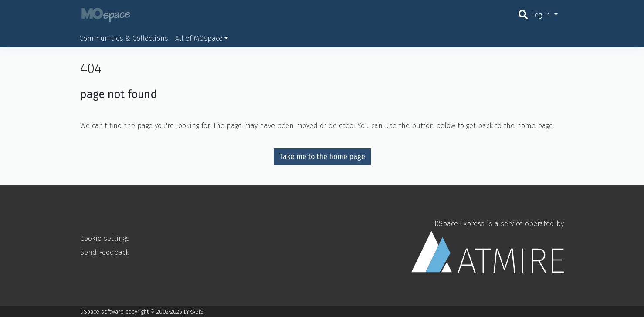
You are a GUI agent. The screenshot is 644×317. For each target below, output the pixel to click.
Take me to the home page (322, 157)
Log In (542, 15)
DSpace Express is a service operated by (488, 246)
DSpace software (102, 312)
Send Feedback (105, 252)
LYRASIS (194, 312)
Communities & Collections (124, 39)
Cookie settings (105, 238)
